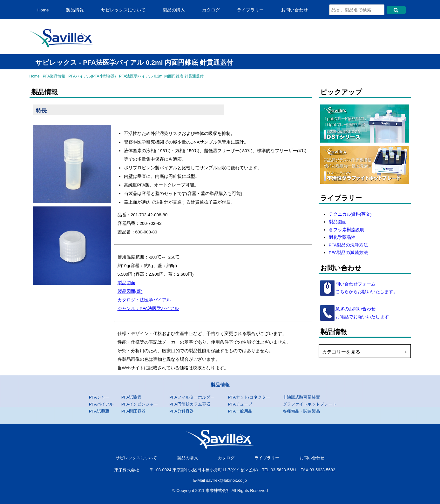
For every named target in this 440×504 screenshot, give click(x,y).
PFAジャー (99, 397)
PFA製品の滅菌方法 (349, 253)
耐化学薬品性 (342, 237)
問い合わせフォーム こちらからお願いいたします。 (366, 288)
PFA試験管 (132, 397)
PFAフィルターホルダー (192, 397)
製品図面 (126, 283)
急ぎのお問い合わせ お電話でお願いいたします (362, 313)
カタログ (211, 10)
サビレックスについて (123, 10)
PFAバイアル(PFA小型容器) (92, 76)
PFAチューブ (240, 404)
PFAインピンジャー (140, 404)
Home (43, 10)
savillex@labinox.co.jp (227, 480)
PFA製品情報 (54, 76)
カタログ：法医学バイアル (144, 300)
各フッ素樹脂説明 (347, 230)
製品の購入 (174, 10)
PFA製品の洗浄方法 (349, 245)
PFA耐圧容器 (134, 411)
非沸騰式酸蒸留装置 (301, 397)
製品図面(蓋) (130, 291)
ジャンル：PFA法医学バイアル (148, 309)
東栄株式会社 (127, 470)
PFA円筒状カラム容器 (190, 404)
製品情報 (75, 10)
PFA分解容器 (182, 411)
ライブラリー (250, 10)
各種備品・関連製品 (301, 411)
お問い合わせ (294, 10)
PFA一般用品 (240, 411)
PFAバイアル (101, 404)
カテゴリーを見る (341, 352)
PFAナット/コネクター (249, 397)
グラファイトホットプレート (310, 404)
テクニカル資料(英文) (350, 214)
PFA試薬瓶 (99, 411)
